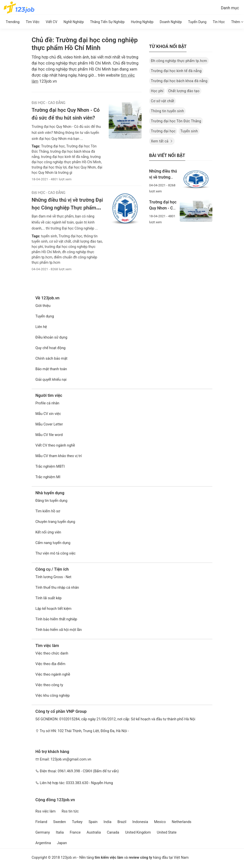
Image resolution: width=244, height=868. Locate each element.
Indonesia (140, 822)
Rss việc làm (45, 811)
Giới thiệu (43, 306)
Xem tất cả (162, 141)
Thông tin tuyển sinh (167, 111)
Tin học (219, 22)
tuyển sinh (49, 236)
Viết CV (51, 22)
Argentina (43, 843)
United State (167, 832)
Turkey (77, 822)
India (108, 822)
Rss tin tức (70, 811)
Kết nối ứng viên (48, 532)
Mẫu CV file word (49, 435)
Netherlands (181, 822)
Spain (93, 822)
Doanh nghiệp (171, 22)
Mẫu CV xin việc (48, 414)
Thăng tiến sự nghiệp (107, 22)
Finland (41, 822)
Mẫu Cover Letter (49, 424)
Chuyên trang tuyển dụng (55, 522)
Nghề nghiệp (74, 22)
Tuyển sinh (189, 131)
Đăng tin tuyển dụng (51, 501)
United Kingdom (138, 832)
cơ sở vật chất (60, 241)
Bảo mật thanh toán (51, 369)
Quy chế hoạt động (50, 348)
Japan (62, 843)
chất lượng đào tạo (87, 241)
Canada (113, 832)
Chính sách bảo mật (51, 359)
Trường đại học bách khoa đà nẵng (179, 81)
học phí (37, 247)
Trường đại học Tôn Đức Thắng (176, 121)
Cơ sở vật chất (163, 101)
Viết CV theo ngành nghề (55, 445)
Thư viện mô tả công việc (55, 553)
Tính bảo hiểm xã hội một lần (59, 630)
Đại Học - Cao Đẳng (48, 103)
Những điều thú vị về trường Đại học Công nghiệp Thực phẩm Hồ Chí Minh (67, 208)
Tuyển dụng (197, 22)
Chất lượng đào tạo (184, 91)
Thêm (237, 22)
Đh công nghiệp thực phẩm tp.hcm (179, 61)
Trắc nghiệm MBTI (50, 467)
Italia (60, 832)
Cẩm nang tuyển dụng (53, 543)
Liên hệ (41, 327)
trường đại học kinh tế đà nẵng (64, 157)
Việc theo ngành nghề (53, 674)
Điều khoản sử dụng (51, 337)
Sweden (60, 822)
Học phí (157, 91)
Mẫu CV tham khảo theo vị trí (59, 456)
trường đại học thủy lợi (49, 167)
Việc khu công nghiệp (53, 696)
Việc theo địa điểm (50, 664)
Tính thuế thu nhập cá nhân (57, 588)
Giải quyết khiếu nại (51, 380)
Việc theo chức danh (52, 653)
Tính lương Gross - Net (53, 577)
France (75, 832)
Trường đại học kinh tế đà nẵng (176, 71)
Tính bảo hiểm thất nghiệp (56, 619)
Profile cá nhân (47, 403)
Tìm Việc (33, 22)
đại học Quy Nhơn (82, 167)
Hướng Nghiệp (142, 22)
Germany (43, 832)
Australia (94, 832)
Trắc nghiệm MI (48, 477)
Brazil (122, 822)
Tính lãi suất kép (48, 598)
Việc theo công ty (49, 685)
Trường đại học (53, 146)
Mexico (160, 822)
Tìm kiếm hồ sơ (48, 511)
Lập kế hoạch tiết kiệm (53, 609)
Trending (13, 22)
